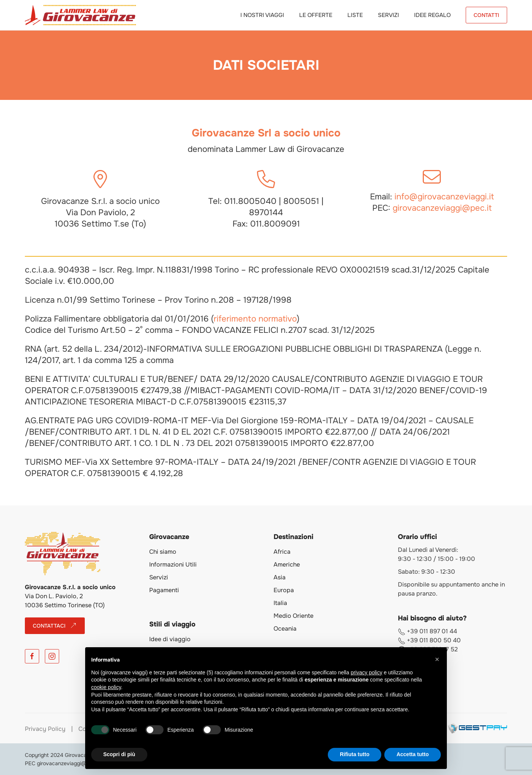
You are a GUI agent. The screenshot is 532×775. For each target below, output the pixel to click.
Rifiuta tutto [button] (355, 754)
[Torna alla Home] (80, 15)
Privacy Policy (45, 729)
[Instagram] (52, 656)
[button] (437, 659)
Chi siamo (163, 552)
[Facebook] (32, 656)
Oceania (285, 629)
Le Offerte (316, 15)
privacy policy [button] (367, 672)
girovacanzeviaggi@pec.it (442, 208)
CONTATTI (486, 15)
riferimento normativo (255, 319)
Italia (280, 603)
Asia (280, 577)
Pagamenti (164, 590)
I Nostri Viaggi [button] (262, 15)
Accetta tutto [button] (413, 754)
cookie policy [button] (106, 687)
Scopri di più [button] (119, 754)
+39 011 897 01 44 (427, 631)
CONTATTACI (55, 626)
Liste (355, 15)
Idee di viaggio (170, 639)
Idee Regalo (432, 15)
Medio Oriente (294, 616)
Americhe (287, 564)
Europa (284, 590)
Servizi (388, 15)
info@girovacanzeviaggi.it (444, 197)
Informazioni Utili (173, 564)
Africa (282, 552)
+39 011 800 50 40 (429, 640)
